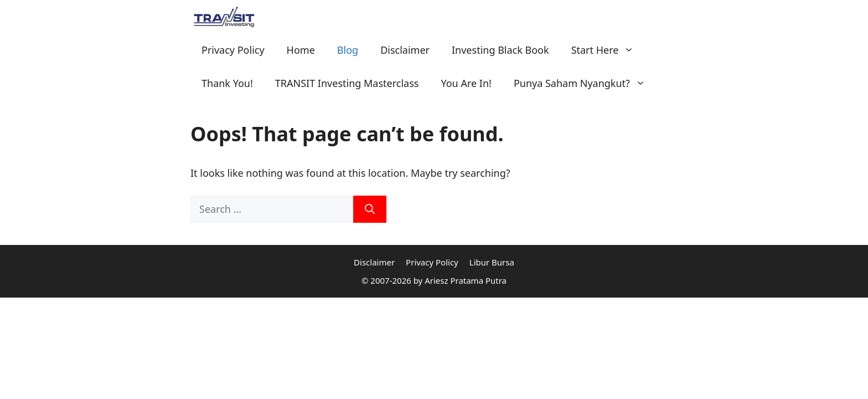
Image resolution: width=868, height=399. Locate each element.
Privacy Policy (233, 50)
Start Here (608, 50)
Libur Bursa (492, 262)
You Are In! (466, 83)
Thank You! (227, 83)
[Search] (370, 209)
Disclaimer (405, 50)
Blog (348, 50)
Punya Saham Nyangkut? (585, 83)
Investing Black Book (500, 50)
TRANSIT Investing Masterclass (347, 83)
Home (301, 50)
